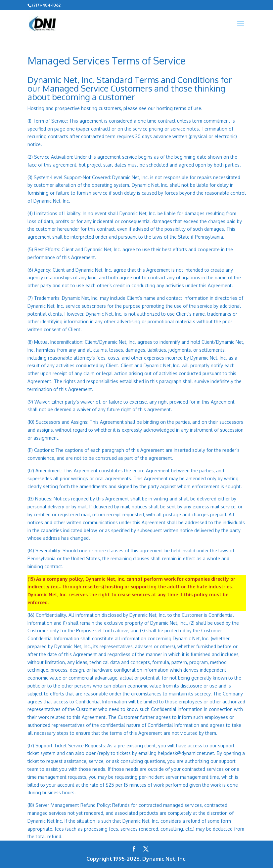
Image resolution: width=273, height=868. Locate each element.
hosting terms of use (179, 108)
